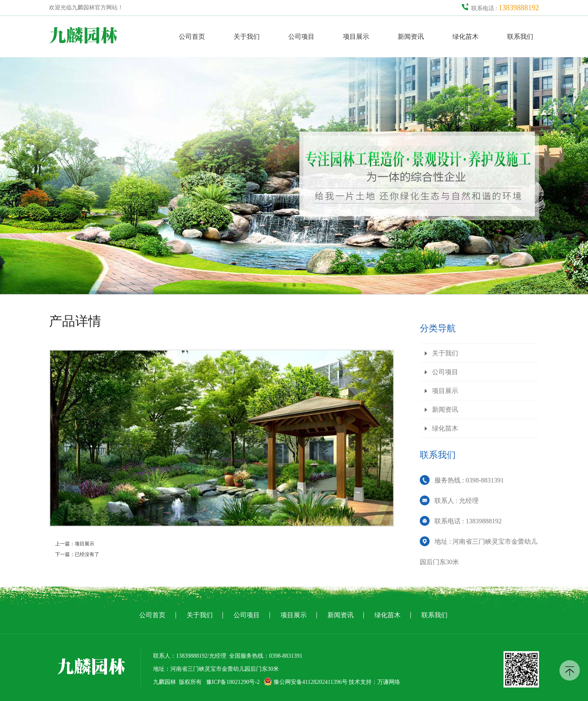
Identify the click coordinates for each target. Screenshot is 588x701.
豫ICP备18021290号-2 (233, 682)
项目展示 (356, 37)
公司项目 (301, 37)
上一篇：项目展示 (75, 544)
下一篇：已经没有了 (77, 554)
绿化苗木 (465, 37)
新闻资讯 (411, 37)
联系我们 (520, 37)
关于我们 (247, 37)
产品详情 (75, 321)
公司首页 (192, 37)
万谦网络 (389, 682)
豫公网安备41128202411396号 (305, 682)
